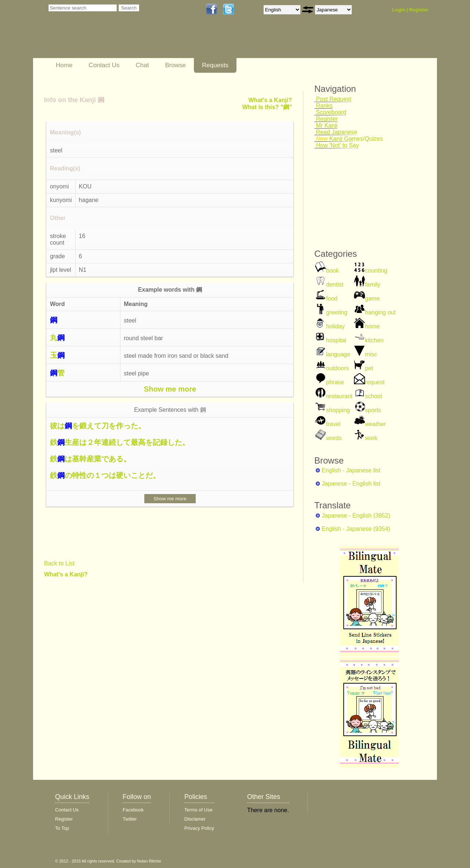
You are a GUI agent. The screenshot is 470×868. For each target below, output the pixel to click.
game (372, 298)
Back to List (59, 563)
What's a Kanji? (66, 574)
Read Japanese (336, 132)
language (338, 354)
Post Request (333, 99)
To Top (62, 828)
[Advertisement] (226, 36)
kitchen (374, 340)
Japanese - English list (351, 484)
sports (373, 410)
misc (371, 354)
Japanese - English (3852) (356, 516)
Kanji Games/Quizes (349, 139)
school (373, 396)
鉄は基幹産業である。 (90, 459)
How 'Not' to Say (337, 145)
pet (369, 368)
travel (333, 424)
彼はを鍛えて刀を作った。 (98, 426)
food (332, 298)
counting (376, 271)
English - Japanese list (351, 470)
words (334, 438)
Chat (142, 65)
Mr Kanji (326, 125)
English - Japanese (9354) (356, 529)
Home (64, 65)
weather (375, 424)
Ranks (323, 106)
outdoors (337, 368)
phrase (335, 382)
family (373, 284)
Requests (215, 65)
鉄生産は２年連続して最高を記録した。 (120, 442)
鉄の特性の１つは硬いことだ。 (105, 475)
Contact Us (104, 65)
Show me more (170, 389)
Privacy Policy (199, 828)
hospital (336, 340)
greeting (337, 312)
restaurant (339, 396)
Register (419, 10)
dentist (335, 284)
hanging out (380, 312)
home (372, 326)
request (375, 382)
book (332, 271)
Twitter (130, 819)
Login (399, 10)
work (371, 438)
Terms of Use (198, 810)
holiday (335, 326)
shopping (338, 410)
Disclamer (195, 819)
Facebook (133, 810)
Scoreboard (330, 112)
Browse (175, 65)
